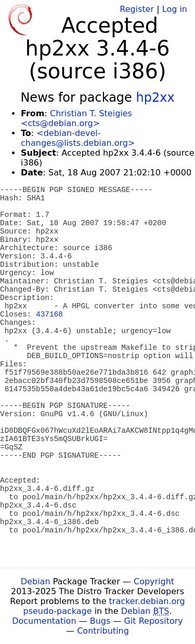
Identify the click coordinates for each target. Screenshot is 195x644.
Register (137, 9)
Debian (36, 581)
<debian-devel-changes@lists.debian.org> (78, 138)
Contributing (103, 631)
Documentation (44, 621)
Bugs (100, 621)
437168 (49, 314)
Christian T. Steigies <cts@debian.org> (76, 118)
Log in (175, 9)
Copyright (154, 581)
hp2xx (155, 98)
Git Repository (154, 621)
